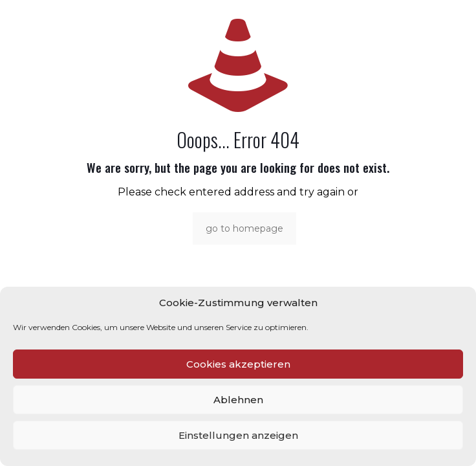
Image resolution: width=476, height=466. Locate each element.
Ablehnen (238, 400)
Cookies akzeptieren (238, 364)
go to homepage (244, 228)
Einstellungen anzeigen (238, 435)
